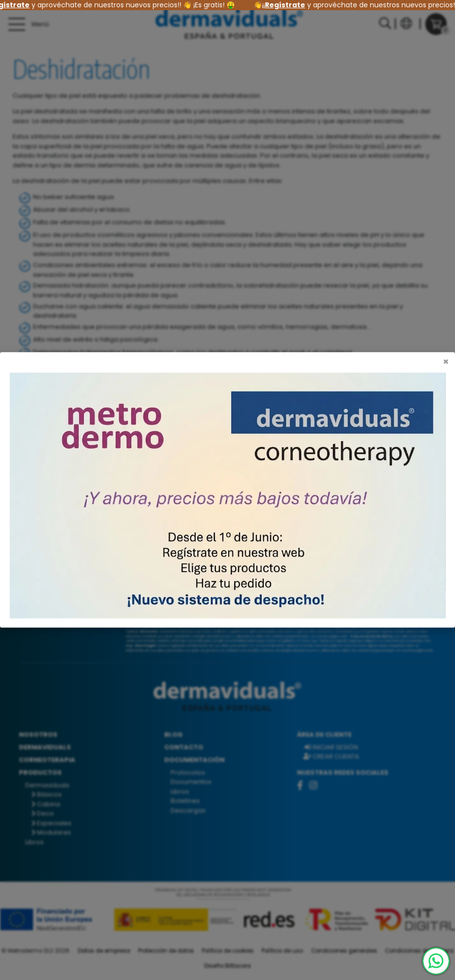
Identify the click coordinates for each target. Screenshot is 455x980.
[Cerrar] (446, 362)
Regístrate (289, 5)
